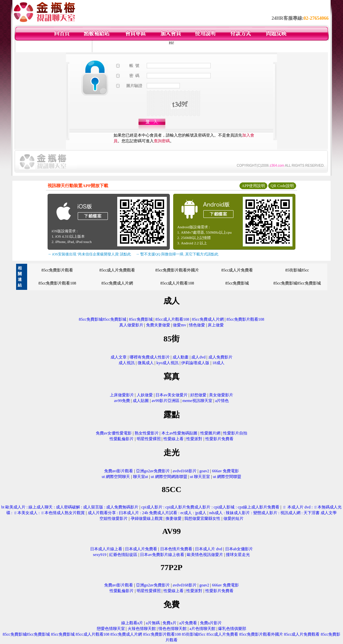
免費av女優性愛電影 (114, 433)
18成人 (218, 363)
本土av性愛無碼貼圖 (179, 433)
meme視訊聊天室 (197, 401)
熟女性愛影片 (147, 433)
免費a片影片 (211, 623)
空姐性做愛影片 (114, 518)
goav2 (204, 471)
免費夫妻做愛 (158, 325)
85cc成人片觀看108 (177, 283)
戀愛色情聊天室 (111, 629)
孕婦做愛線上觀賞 (147, 518)
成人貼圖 (141, 401)
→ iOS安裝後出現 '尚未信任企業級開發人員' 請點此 (89, 254)
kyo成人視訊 (167, 363)
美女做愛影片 (221, 395)
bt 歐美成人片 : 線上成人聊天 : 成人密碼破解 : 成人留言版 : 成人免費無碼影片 (70, 507)
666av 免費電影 (225, 471)
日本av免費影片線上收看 (162, 555)
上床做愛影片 (122, 395)
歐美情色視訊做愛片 (205, 555)
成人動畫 (181, 357)
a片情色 (222, 401)
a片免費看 (188, 623)
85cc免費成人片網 (117, 283)
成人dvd (198, 357)
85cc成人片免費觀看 (117, 270)
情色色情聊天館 (173, 629)
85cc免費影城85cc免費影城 (297, 283)
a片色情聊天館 (202, 629)
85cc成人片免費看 (237, 270)
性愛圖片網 (210, 433)
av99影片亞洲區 (166, 401)
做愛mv (179, 325)
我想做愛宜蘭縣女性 (202, 518)
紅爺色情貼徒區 (123, 555)
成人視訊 (127, 363)
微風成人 (146, 363)
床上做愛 (216, 325)
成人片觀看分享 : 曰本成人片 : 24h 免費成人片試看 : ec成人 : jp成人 (147, 513)
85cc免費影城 (237, 283)
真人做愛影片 (131, 325)
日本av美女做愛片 (171, 395)
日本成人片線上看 (106, 549)
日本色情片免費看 (176, 549)
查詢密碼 (162, 141)
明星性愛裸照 (149, 439)
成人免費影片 (220, 357)
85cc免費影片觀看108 (57, 283)
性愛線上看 (174, 439)
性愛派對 (194, 439)
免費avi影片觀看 (119, 471)
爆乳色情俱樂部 (232, 629)
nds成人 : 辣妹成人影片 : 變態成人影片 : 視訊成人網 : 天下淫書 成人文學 (273, 513)
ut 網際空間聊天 (116, 477)
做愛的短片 (233, 518)
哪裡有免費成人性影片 (150, 357)
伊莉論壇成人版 (195, 363)
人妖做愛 (145, 395)
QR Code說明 (282, 186)
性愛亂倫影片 (122, 439)
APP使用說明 (253, 186)
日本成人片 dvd (209, 549)
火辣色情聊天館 (142, 629)
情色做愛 (197, 325)
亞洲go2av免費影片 (153, 471)
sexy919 (100, 555)
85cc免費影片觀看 (57, 270)
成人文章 (119, 357)
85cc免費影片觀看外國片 (177, 270)
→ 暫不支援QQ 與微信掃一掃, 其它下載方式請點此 (177, 254)
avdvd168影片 (185, 471)
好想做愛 (198, 395)
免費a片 (169, 623)
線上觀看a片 (132, 623)
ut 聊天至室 (200, 477)
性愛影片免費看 (219, 439)
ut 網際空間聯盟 (227, 477)
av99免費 (122, 401)
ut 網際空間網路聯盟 (169, 477)
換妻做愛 (174, 518)
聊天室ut (141, 477)
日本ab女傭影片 (239, 549)
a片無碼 (153, 623)
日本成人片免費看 (141, 549)
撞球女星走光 (238, 555)
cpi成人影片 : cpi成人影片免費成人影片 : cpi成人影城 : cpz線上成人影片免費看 (211, 507)
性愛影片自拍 (235, 433)
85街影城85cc (297, 270)
